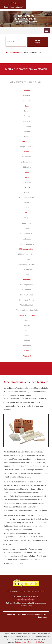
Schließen (40, 642)
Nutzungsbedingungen (37, 614)
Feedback (11, 614)
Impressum (43, 617)
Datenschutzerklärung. (24, 642)
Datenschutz (22, 614)
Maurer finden (38, 42)
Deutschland (13, 52)
